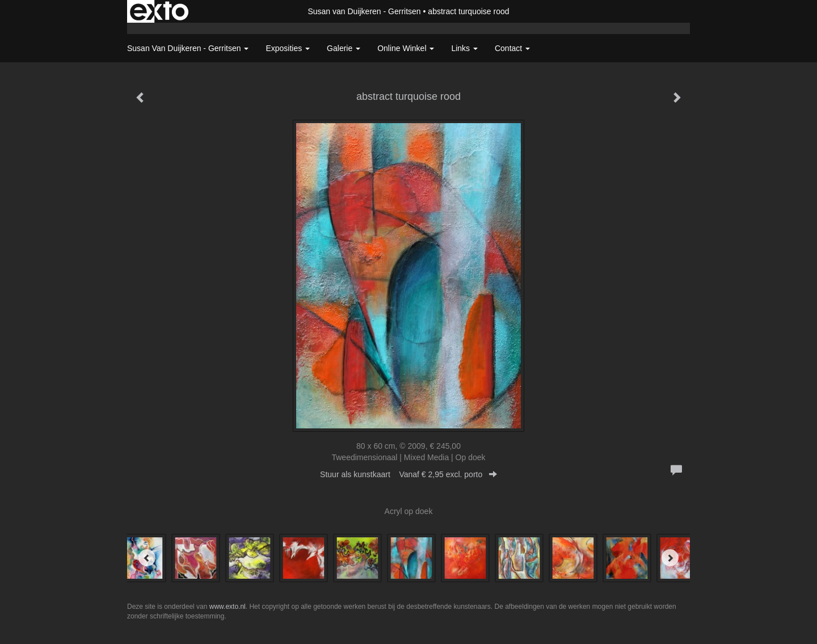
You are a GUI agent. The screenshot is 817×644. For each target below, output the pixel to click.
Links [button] (464, 48)
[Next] (670, 558)
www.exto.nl (228, 607)
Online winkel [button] (406, 48)
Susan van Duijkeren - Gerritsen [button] (188, 48)
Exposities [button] (288, 48)
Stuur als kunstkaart (408, 474)
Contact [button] (512, 48)
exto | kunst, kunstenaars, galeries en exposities (159, 11)
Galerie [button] (344, 48)
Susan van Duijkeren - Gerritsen (364, 11)
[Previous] (147, 558)
